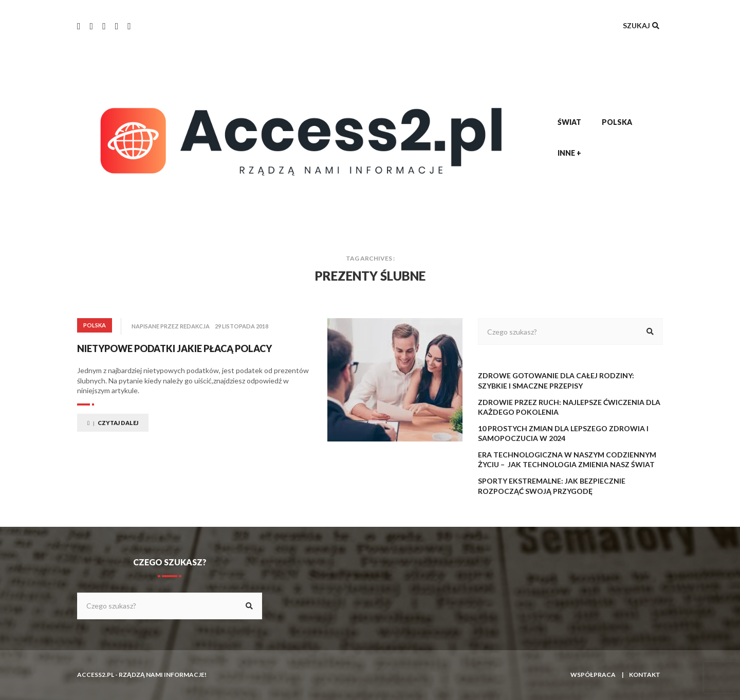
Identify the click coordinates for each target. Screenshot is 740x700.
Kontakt (645, 675)
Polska (617, 122)
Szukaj (642, 25)
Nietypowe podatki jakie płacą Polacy (174, 348)
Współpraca (593, 675)
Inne (569, 153)
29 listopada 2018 (242, 326)
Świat (569, 122)
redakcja (195, 326)
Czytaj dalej (113, 423)
